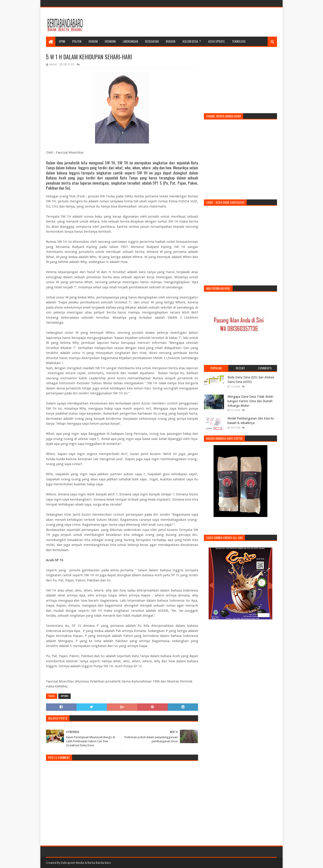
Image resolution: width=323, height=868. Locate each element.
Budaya (171, 41)
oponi (64, 696)
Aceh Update (216, 41)
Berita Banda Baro (99, 863)
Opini (62, 41)
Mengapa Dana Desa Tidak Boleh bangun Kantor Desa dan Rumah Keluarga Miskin (250, 401)
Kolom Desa (190, 41)
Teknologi (239, 41)
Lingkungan (130, 41)
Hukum (93, 41)
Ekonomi (110, 41)
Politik (77, 41)
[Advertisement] (195, 22)
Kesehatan (152, 41)
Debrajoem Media (72, 863)
